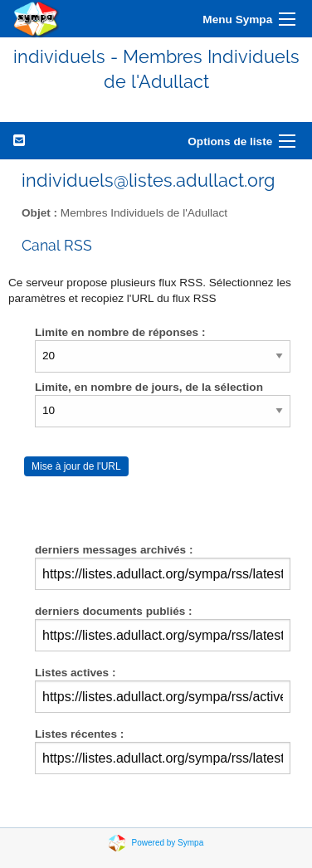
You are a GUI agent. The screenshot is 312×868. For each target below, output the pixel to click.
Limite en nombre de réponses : (120, 332)
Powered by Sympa (168, 843)
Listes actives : (75, 673)
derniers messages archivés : (114, 550)
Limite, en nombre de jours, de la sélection (149, 387)
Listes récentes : (79, 734)
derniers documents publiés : (114, 611)
